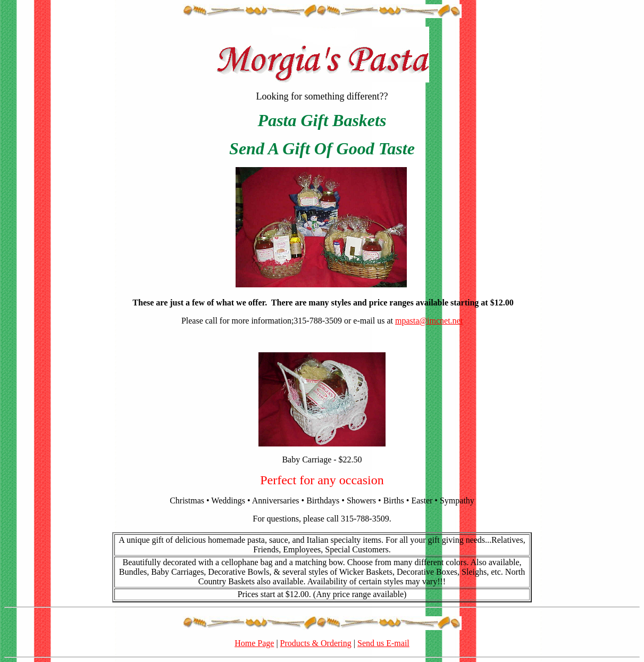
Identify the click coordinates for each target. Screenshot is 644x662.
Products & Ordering (316, 643)
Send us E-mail (383, 643)
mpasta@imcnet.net (429, 321)
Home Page (254, 643)
